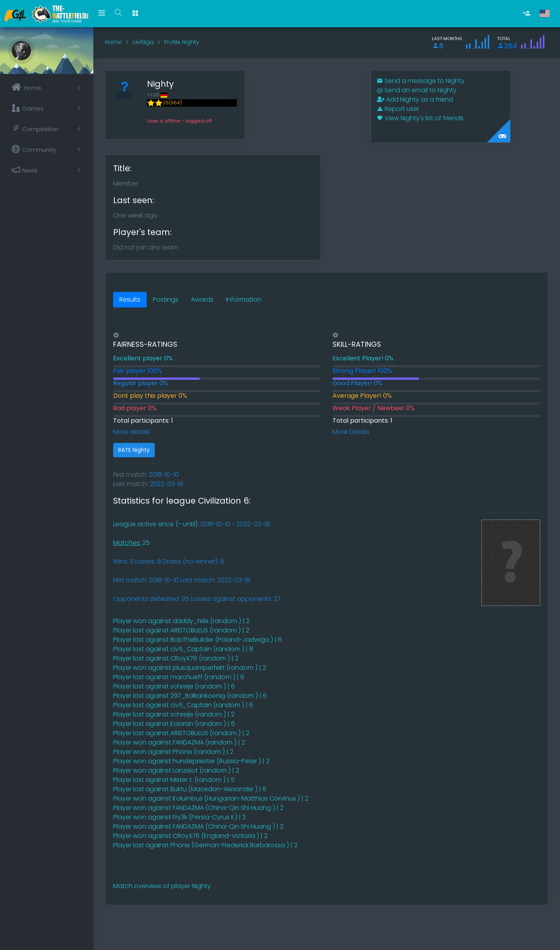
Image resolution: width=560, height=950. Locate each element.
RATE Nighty (134, 450)
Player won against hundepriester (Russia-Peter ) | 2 (191, 761)
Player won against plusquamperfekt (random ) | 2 (190, 668)
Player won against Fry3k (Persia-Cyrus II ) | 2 (179, 817)
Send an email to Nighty (417, 90)
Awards (202, 299)
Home (113, 42)
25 (131, 543)
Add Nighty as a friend (415, 99)
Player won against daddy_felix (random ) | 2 (181, 621)
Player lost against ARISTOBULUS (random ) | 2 (181, 630)
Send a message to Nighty (421, 81)
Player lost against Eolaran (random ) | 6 (174, 724)
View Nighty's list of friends (420, 118)
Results (130, 299)
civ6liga (143, 42)
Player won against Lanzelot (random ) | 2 (176, 770)
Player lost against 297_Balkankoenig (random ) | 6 (190, 696)
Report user (398, 109)
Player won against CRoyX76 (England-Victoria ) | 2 (190, 836)
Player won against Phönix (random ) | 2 (173, 752)
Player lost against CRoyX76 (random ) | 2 (176, 658)
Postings (166, 299)
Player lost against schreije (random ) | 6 (174, 686)
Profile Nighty (182, 42)
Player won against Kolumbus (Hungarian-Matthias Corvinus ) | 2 (211, 798)
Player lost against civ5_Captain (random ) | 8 (183, 649)
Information (244, 299)
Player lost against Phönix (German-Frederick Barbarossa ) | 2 (205, 845)
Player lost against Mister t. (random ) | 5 (174, 780)
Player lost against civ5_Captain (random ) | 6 (183, 705)
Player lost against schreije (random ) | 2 (174, 714)
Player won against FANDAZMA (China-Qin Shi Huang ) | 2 (198, 808)
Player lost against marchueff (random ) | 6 (179, 677)
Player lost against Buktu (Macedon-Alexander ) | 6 (190, 789)
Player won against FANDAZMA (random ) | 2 (179, 742)
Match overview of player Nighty (162, 886)
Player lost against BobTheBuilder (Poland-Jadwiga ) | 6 (198, 640)
